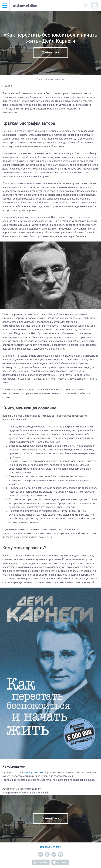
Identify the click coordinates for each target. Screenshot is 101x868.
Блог (40, 79)
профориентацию (34, 772)
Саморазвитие (55, 79)
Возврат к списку (50, 847)
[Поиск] (86, 6)
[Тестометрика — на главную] (25, 6)
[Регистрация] (95, 6)
